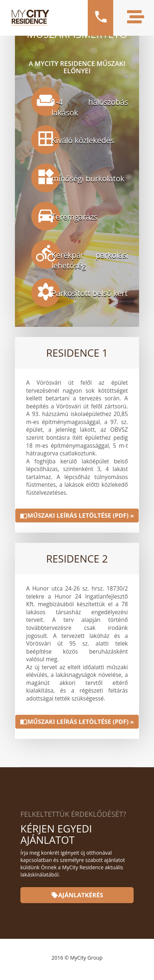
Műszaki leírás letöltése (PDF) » (77, 515)
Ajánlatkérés (77, 895)
